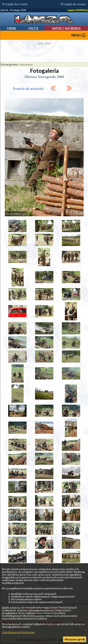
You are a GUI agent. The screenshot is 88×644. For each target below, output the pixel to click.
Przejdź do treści (15, 4)
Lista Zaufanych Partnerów (18, 632)
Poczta (33, 28)
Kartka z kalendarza (66, 28)
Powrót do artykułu (28, 88)
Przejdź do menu (73, 4)
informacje (26, 64)
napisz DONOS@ (78, 10)
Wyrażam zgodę (75, 639)
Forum (11, 28)
